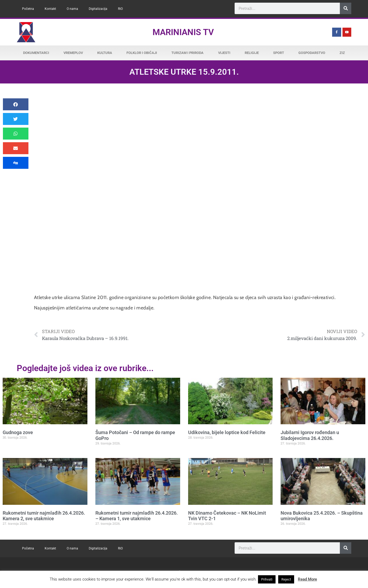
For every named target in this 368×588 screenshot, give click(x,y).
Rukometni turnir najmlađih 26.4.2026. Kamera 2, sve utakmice (44, 516)
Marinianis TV (183, 32)
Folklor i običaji (142, 53)
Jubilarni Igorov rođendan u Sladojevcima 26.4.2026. (310, 435)
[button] (16, 104)
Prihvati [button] (267, 579)
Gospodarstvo (312, 53)
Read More (307, 579)
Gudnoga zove (18, 432)
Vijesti (224, 53)
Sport (279, 53)
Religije (252, 53)
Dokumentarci (36, 53)
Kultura (105, 53)
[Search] (346, 8)
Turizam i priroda (187, 53)
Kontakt (50, 9)
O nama (72, 9)
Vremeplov (73, 53)
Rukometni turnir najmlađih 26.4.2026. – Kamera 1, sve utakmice (137, 516)
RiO (120, 9)
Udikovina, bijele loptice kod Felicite (227, 432)
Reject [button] (286, 579)
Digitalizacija (98, 9)
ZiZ (342, 53)
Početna (28, 9)
